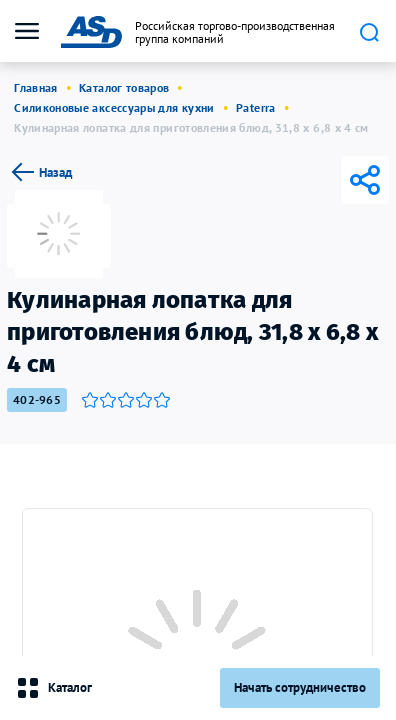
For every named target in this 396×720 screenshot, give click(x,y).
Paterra (256, 107)
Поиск (369, 32)
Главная (36, 87)
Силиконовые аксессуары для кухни (114, 107)
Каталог (54, 688)
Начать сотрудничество (300, 687)
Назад (39, 172)
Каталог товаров (124, 87)
